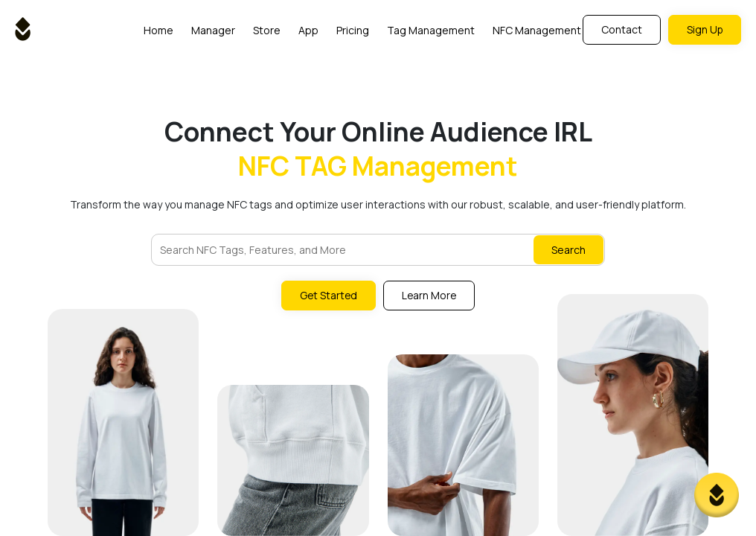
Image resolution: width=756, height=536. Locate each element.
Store (266, 30)
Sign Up (704, 29)
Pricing (352, 30)
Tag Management (430, 30)
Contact (620, 29)
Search (568, 250)
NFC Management (536, 30)
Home (158, 30)
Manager (212, 30)
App (308, 30)
